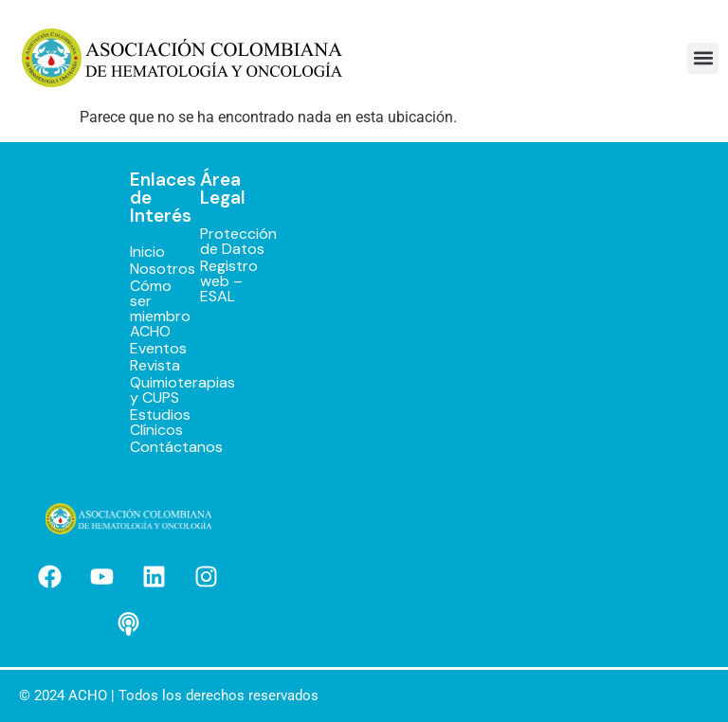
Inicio (146, 252)
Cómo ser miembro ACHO (146, 309)
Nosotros (146, 269)
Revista (146, 366)
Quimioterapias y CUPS (146, 390)
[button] (703, 58)
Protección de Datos (214, 242)
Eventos (146, 349)
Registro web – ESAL (214, 281)
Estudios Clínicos (146, 423)
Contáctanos (146, 447)
